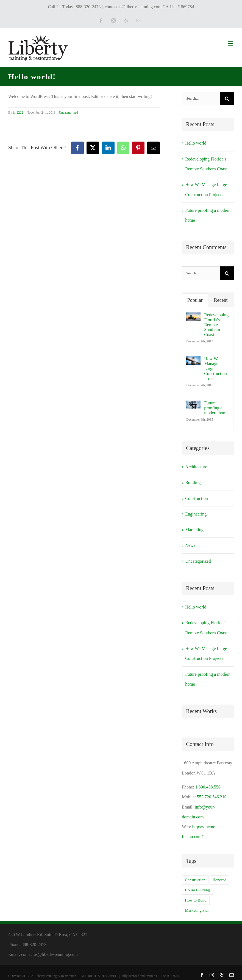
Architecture (196, 467)
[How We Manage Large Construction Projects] (193, 361)
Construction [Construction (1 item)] (195, 880)
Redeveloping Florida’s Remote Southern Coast (216, 325)
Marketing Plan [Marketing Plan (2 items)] (197, 910)
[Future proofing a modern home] (193, 405)
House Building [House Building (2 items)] (197, 890)
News (190, 545)
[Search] (227, 98)
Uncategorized (68, 112)
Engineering (196, 514)
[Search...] (201, 98)
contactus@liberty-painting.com (49, 954)
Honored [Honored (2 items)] (219, 880)
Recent (221, 300)
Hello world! (196, 143)
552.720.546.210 (212, 797)
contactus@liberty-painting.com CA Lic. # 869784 (150, 7)
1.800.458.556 (208, 787)
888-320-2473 (34, 944)
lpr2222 (18, 112)
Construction (197, 498)
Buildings (194, 482)
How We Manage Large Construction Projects (215, 369)
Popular (195, 300)
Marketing (194, 530)
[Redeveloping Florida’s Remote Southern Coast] (193, 317)
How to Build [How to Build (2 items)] (196, 900)
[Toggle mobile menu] (231, 43)
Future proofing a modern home (216, 408)
